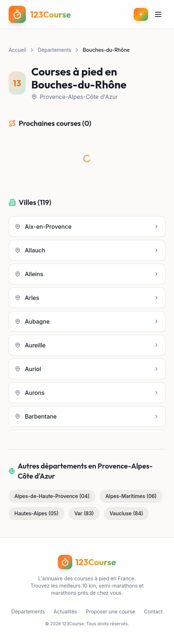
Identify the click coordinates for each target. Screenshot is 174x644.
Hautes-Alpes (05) (36, 513)
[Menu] (158, 14)
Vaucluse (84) (126, 513)
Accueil (17, 50)
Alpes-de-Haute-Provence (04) (52, 496)
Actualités (65, 611)
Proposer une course (110, 611)
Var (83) (84, 513)
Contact (153, 611)
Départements (54, 50)
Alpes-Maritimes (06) (131, 496)
